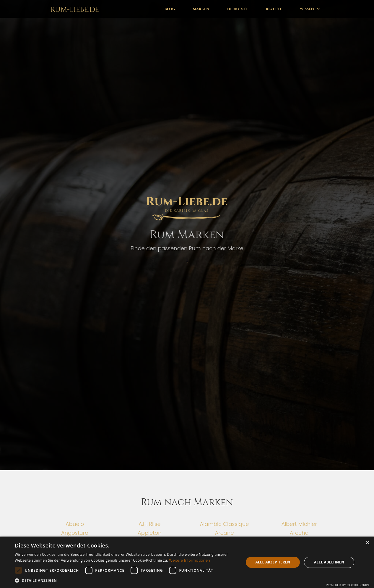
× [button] (367, 543)
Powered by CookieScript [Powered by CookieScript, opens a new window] (348, 585)
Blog (170, 9)
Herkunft (238, 9)
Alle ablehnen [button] (329, 562)
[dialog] (187, 562)
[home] (74, 9)
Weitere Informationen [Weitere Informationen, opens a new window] (190, 560)
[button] (310, 9)
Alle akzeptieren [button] (273, 562)
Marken (201, 9)
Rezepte (274, 9)
